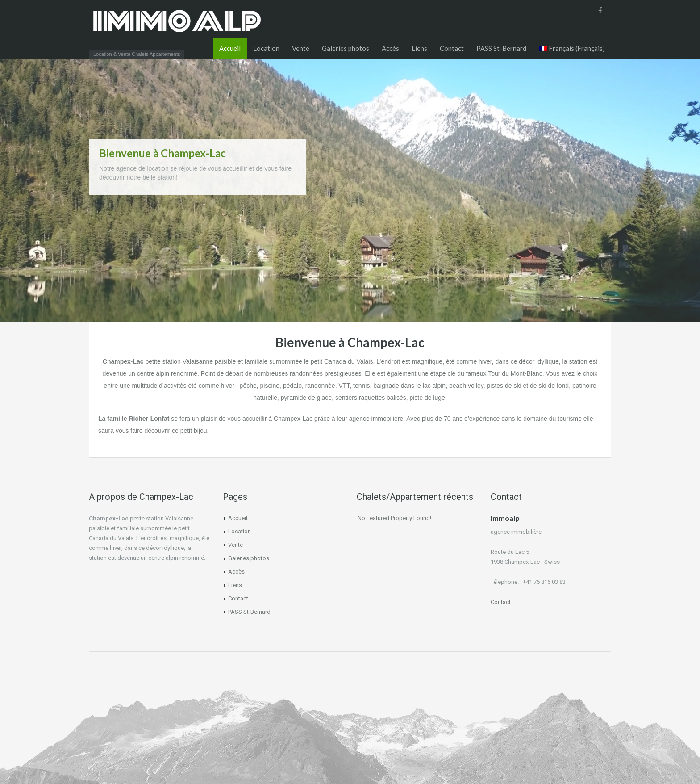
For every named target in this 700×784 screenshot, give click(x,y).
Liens (419, 48)
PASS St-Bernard (501, 48)
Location (266, 48)
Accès (390, 48)
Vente (301, 48)
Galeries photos (346, 48)
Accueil (230, 48)
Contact (452, 48)
